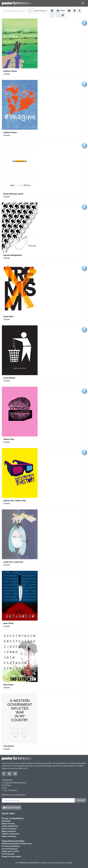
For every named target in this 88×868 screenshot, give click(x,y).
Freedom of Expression (11, 834)
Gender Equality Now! (10, 826)
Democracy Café (8, 854)
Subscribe (80, 800)
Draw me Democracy (10, 849)
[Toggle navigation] (83, 3)
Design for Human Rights (11, 857)
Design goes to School (10, 851)
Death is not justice (9, 829)
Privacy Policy (61, 863)
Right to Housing (8, 824)
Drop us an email (12, 808)
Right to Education (9, 831)
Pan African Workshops (11, 846)
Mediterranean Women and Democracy (17, 844)
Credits (70, 863)
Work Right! (6, 821)
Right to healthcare (9, 836)
